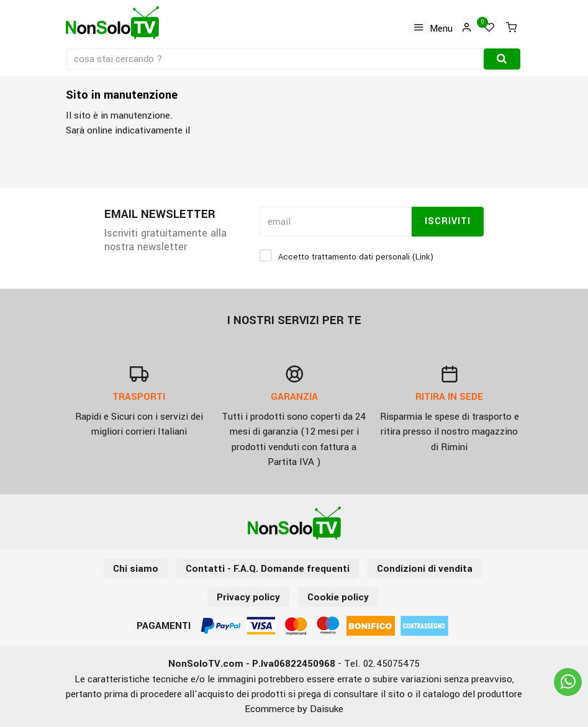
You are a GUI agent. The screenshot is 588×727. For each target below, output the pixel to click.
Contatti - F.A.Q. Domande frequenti (268, 569)
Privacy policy (248, 597)
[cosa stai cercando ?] (276, 59)
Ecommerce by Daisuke (294, 709)
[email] (336, 222)
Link (423, 257)
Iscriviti (448, 221)
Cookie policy (338, 597)
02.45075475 (391, 664)
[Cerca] (502, 59)
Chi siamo (136, 569)
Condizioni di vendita (425, 569)
